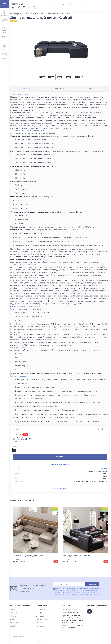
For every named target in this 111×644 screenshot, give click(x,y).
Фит (12, 619)
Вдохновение (84, 4)
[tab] (27, 89)
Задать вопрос (60, 488)
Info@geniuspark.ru (73, 612)
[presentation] (35, 77)
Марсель (13, 623)
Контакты (103, 4)
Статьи (94, 4)
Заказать (60, 457)
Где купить (51, 4)
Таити (12, 609)
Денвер (104, 469)
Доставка (73, 4)
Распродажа (62, 4)
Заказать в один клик (60, 464)
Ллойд (13, 626)
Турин (12, 616)
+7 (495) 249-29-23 (74, 609)
